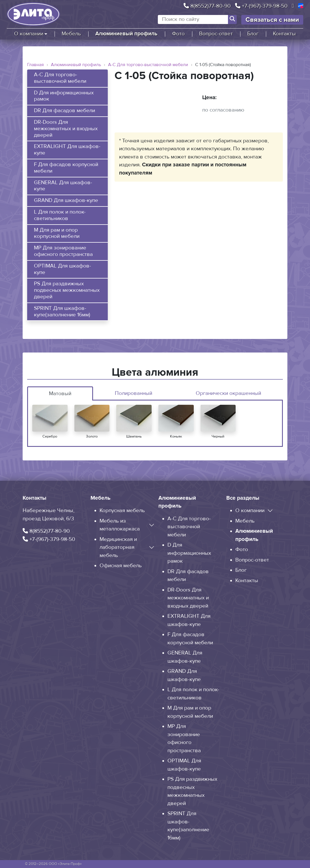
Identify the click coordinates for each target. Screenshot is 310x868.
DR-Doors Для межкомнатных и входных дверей (66, 129)
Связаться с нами (272, 20)
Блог (253, 34)
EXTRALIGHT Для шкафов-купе (67, 150)
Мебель (71, 34)
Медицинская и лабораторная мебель (118, 547)
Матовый (60, 394)
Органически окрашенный (228, 393)
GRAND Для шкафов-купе (66, 201)
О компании (29, 34)
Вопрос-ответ (216, 34)
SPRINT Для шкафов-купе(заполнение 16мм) (62, 312)
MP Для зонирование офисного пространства (63, 251)
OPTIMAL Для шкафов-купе (63, 269)
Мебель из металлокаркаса (120, 525)
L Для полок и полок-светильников (60, 215)
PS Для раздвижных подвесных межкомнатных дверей (67, 290)
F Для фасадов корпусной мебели (66, 168)
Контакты (284, 34)
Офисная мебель (121, 566)
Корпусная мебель (122, 511)
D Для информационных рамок (64, 96)
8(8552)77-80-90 (207, 6)
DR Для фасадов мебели (64, 111)
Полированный (134, 393)
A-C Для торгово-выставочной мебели (148, 65)
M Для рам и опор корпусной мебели (57, 233)
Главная (35, 65)
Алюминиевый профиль (126, 34)
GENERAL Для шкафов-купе (63, 186)
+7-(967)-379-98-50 (261, 6)
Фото (178, 34)
